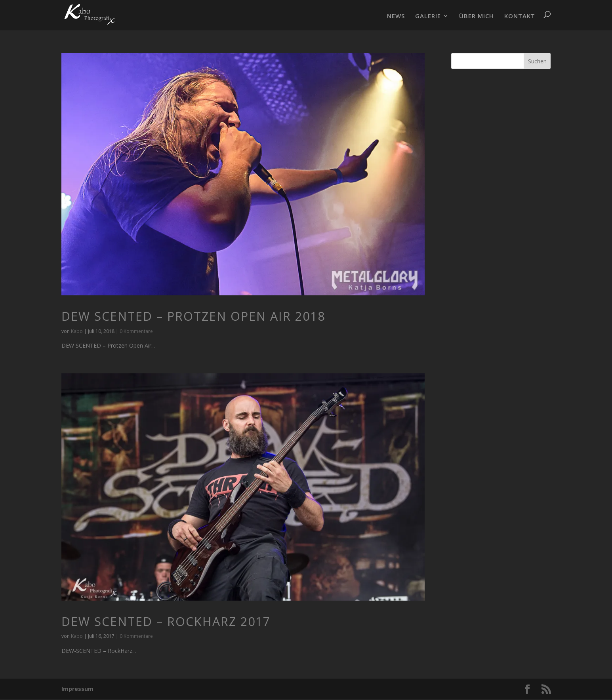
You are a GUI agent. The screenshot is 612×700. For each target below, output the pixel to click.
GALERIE (428, 16)
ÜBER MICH (477, 16)
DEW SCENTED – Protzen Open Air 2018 (193, 316)
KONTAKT (520, 16)
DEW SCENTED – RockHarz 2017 (166, 621)
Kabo (77, 331)
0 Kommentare (136, 331)
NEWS (396, 16)
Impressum (77, 689)
